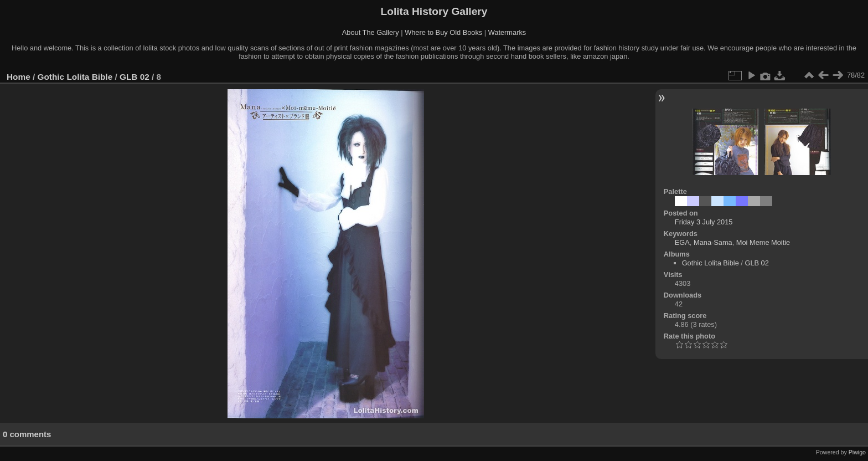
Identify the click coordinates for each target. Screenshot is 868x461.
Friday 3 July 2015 (704, 222)
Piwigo (857, 452)
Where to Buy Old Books (443, 32)
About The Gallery (371, 32)
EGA (682, 242)
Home (19, 77)
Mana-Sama (713, 242)
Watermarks (507, 32)
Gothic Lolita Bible (75, 77)
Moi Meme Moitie (763, 242)
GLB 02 (135, 77)
